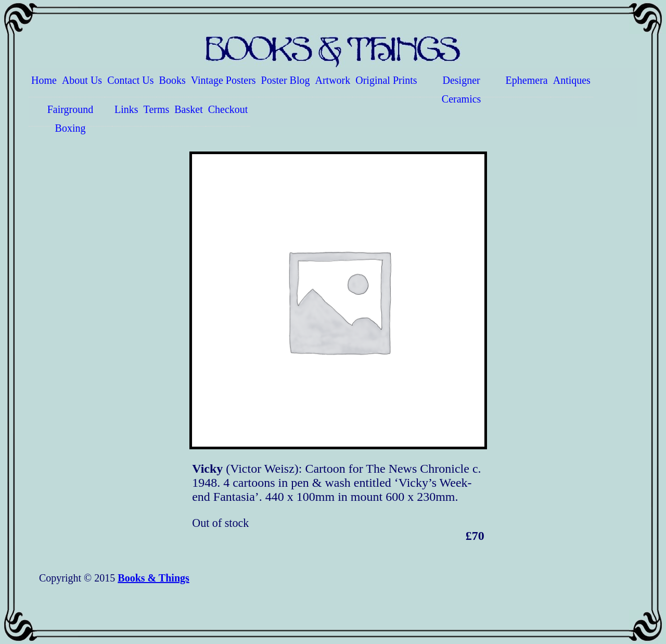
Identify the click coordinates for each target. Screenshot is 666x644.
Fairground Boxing (71, 115)
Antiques (572, 80)
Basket (188, 109)
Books (172, 80)
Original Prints (386, 80)
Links (126, 109)
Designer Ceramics (462, 86)
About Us (82, 80)
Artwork (333, 80)
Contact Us (130, 80)
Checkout (228, 109)
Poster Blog (286, 80)
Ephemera (527, 80)
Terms (157, 109)
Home (44, 80)
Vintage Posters (223, 80)
